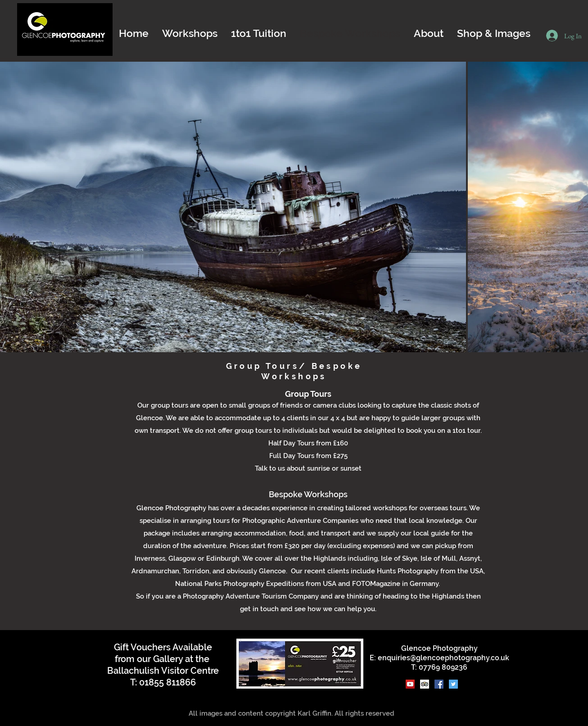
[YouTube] (410, 684)
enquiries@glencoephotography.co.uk (443, 658)
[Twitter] (453, 684)
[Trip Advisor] (425, 684)
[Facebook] (439, 684)
